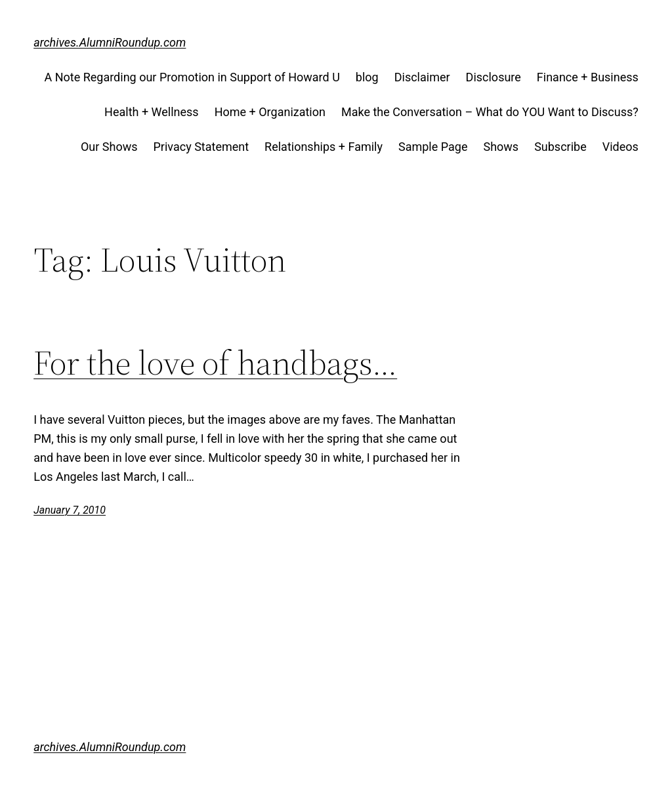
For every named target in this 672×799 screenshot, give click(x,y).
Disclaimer (422, 77)
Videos (620, 147)
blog (367, 77)
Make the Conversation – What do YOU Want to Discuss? (490, 112)
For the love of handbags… (215, 363)
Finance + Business (588, 77)
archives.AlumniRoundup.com (110, 42)
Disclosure (493, 77)
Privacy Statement (201, 147)
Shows (501, 147)
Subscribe (560, 147)
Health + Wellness (152, 112)
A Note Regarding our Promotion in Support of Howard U (192, 77)
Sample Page (433, 147)
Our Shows (109, 147)
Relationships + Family (324, 147)
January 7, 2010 (70, 510)
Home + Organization (270, 112)
